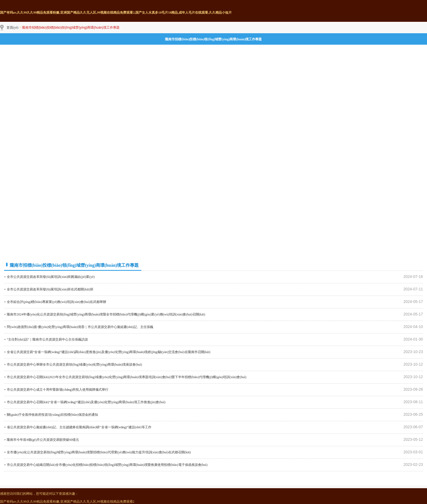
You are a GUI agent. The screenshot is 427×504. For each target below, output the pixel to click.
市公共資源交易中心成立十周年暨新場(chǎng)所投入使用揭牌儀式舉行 (58, 390)
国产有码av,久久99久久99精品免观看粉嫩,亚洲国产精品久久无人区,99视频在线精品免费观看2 (67, 502)
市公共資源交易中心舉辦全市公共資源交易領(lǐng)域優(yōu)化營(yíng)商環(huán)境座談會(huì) (74, 365)
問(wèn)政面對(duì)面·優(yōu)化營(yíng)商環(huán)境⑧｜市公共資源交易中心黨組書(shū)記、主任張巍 (80, 327)
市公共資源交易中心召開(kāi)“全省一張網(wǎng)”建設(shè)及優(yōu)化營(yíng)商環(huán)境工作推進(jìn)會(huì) (86, 402)
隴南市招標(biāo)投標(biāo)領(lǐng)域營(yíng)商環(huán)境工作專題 (213, 39)
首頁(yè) (12, 28)
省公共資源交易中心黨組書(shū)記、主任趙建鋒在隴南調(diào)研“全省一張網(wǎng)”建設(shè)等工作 (79, 427)
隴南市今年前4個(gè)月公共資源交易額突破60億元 (43, 440)
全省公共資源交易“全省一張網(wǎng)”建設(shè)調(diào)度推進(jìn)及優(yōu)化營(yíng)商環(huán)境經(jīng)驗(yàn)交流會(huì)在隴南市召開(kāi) (109, 352)
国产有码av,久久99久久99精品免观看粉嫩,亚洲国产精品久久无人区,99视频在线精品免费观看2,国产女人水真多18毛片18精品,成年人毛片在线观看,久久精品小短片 (116, 13)
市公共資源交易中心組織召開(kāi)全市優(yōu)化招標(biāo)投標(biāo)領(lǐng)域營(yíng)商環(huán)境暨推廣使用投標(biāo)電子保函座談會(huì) (107, 465)
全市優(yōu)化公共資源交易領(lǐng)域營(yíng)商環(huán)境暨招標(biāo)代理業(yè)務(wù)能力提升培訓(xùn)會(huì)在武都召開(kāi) (99, 452)
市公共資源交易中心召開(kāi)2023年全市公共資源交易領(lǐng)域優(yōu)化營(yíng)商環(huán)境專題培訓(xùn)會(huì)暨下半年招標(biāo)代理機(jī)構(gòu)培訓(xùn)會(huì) (127, 377)
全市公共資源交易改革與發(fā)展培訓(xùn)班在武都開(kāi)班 (50, 289)
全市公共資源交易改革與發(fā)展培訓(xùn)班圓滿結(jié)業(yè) (51, 277)
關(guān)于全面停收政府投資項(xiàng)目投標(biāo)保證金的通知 (52, 415)
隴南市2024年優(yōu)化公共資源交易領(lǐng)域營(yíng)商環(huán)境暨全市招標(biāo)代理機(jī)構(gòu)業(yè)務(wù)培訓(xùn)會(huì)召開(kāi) (106, 314)
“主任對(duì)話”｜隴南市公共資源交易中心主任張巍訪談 (47, 339)
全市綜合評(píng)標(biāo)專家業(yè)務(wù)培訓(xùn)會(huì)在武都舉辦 (57, 302)
